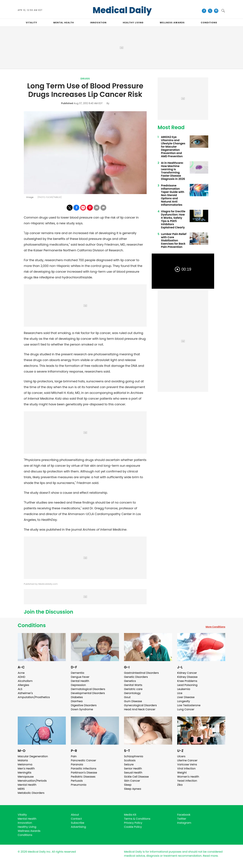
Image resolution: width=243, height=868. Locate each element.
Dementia (77, 673)
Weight (182, 773)
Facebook (184, 815)
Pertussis (77, 781)
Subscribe (78, 823)
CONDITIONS (209, 23)
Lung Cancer (186, 709)
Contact (76, 819)
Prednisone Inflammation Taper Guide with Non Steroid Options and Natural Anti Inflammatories (173, 195)
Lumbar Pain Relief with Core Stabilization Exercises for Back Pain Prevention (174, 240)
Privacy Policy (133, 823)
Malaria (23, 760)
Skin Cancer (132, 781)
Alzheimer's (25, 693)
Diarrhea (77, 701)
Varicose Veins (187, 764)
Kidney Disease (187, 677)
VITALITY (31, 23)
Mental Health (27, 785)
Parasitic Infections (84, 769)
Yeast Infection (187, 781)
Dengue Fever (80, 677)
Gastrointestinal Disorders (141, 673)
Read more (210, 856)
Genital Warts (133, 685)
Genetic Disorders (136, 677)
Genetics (130, 681)
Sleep (128, 785)
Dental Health (80, 681)
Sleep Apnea (133, 789)
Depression (78, 685)
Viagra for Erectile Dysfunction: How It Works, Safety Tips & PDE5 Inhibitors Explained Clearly (173, 219)
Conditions (32, 625)
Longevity (184, 701)
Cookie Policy (133, 827)
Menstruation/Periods (32, 781)
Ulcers (181, 756)
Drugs (85, 79)
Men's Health (26, 769)
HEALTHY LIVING (133, 23)
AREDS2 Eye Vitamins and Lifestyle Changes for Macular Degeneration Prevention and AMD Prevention (173, 147)
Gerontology (132, 693)
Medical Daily (122, 10)
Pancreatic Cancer (84, 760)
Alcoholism (25, 681)
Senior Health (133, 769)
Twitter (182, 819)
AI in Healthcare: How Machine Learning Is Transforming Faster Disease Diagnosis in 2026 (173, 171)
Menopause (26, 777)
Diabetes (77, 697)
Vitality (22, 815)
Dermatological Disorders (88, 689)
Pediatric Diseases (83, 777)
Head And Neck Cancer (140, 709)
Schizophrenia (134, 756)
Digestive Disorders (84, 705)
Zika (180, 785)
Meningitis (25, 773)
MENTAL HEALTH (64, 23)
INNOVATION (98, 23)
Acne (21, 673)
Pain (74, 756)
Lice (180, 693)
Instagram (184, 823)
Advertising (78, 827)
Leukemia (184, 689)
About (75, 815)
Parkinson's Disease (84, 773)
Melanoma (25, 764)
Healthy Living (27, 827)
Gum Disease (133, 701)
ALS (20, 689)
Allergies (23, 685)
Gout (127, 697)
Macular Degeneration (33, 756)
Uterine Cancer (187, 760)
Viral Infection (186, 769)
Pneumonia (79, 785)
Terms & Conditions (137, 819)
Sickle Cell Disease (136, 777)
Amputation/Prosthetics (34, 697)
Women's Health (188, 777)
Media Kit (130, 815)
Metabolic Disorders (31, 793)
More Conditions (215, 627)
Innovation (25, 823)
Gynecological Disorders (140, 705)
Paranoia (77, 764)
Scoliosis (130, 760)
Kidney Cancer (187, 673)
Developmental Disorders (88, 693)
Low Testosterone (189, 705)
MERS (21, 789)
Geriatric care (133, 689)
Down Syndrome (82, 709)
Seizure (129, 764)
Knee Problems (187, 681)
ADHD (21, 677)
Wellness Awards (172, 23)
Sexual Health (133, 773)
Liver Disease (186, 697)
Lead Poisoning (187, 685)
